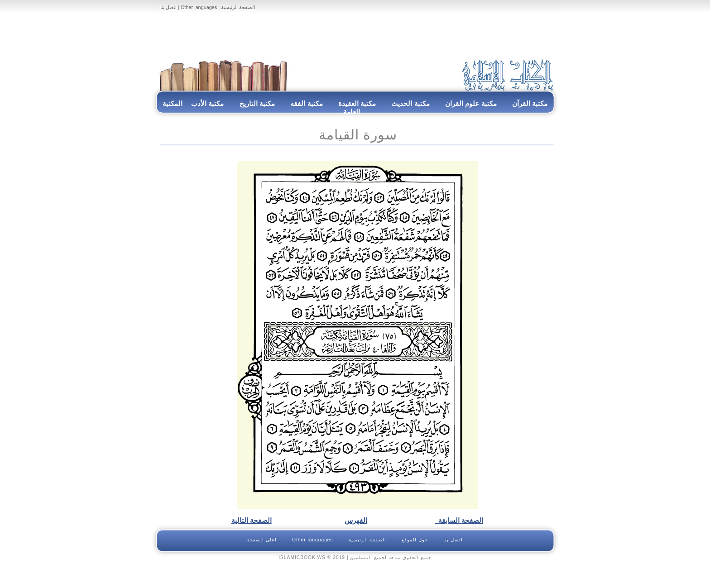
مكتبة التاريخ (257, 103)
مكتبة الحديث (410, 103)
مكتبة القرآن (530, 103)
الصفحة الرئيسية (238, 7)
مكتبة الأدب (207, 103)
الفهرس (356, 520)
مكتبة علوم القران (471, 103)
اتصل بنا (168, 7)
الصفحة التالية (252, 520)
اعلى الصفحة (262, 540)
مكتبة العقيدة (356, 103)
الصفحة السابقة (459, 520)
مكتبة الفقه (306, 103)
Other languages (199, 7)
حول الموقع (415, 540)
